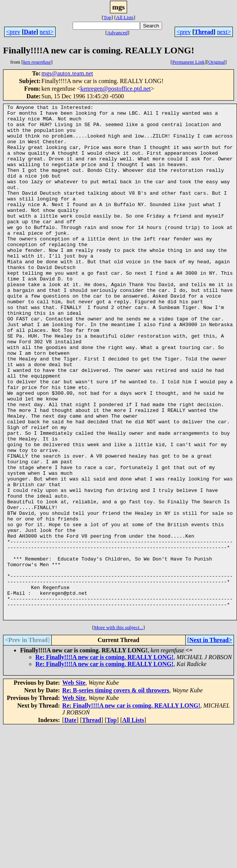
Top (107, 17)
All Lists (125, 17)
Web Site (74, 786)
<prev (13, 32)
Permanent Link (189, 62)
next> (47, 32)
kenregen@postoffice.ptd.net (115, 89)
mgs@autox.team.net (67, 73)
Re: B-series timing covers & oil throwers (116, 793)
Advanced (117, 33)
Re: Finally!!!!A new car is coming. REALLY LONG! (104, 760)
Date (30, 32)
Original (216, 62)
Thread (204, 32)
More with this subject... (119, 730)
